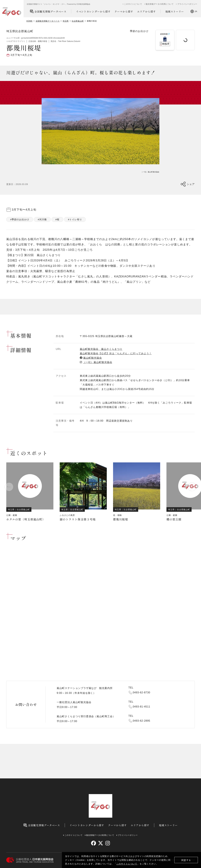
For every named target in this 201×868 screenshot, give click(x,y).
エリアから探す (146, 11)
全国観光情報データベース (48, 11)
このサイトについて (127, 864)
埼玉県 (66, 21)
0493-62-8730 (142, 693)
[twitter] (101, 843)
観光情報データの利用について (160, 4)
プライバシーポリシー (187, 4)
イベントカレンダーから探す (93, 11)
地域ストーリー (175, 11)
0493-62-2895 (142, 721)
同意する (186, 860)
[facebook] (94, 843)
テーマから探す (124, 11)
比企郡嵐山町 (78, 21)
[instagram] (107, 843)
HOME (29, 21)
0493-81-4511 (142, 707)
